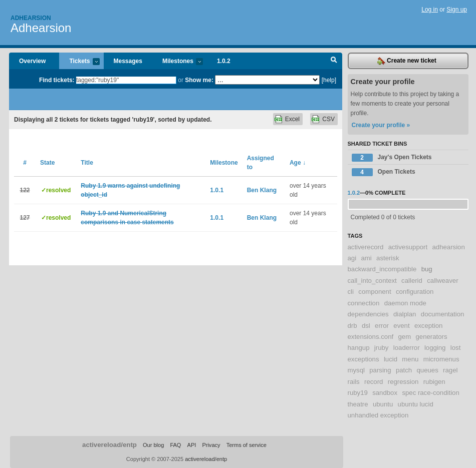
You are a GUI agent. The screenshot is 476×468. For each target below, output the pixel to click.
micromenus (441, 359)
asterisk (388, 258)
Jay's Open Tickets (392, 158)
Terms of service (247, 445)
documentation (443, 314)
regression (403, 382)
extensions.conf (371, 337)
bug (427, 269)
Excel (292, 119)
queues (428, 370)
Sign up (457, 10)
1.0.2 (224, 61)
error (382, 326)
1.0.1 (217, 190)
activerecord (366, 247)
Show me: (199, 80)
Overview (32, 61)
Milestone (224, 163)
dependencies (368, 314)
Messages (128, 61)
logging (435, 348)
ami (366, 258)
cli (351, 292)
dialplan (405, 314)
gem (404, 337)
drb (352, 326)
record (374, 382)
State (47, 163)
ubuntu (383, 404)
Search (334, 61)
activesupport (408, 247)
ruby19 (358, 393)
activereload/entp (109, 445)
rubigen (434, 382)
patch (404, 370)
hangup (359, 348)
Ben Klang (262, 190)
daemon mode (405, 303)
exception (428, 326)
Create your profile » (381, 125)
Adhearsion (31, 18)
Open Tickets (384, 172)
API (192, 445)
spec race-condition (430, 393)
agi (352, 258)
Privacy (211, 445)
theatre (358, 404)
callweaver (442, 281)
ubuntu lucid (416, 404)
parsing (380, 370)
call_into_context (372, 281)
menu (410, 359)
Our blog (153, 445)
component (375, 292)
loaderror (407, 348)
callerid (412, 281)
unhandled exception (378, 415)
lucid (391, 359)
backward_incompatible (382, 269)
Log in (430, 10)
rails (354, 382)
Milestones (178, 62)
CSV (328, 119)
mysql (356, 370)
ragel (450, 370)
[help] (329, 80)
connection (364, 303)
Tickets (79, 62)
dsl (366, 326)
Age (298, 163)
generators (431, 337)
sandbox (385, 393)
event (401, 326)
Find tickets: (57, 80)
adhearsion (448, 247)
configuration (415, 292)
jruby (382, 348)
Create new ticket (407, 61)
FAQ (175, 445)
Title (87, 163)
